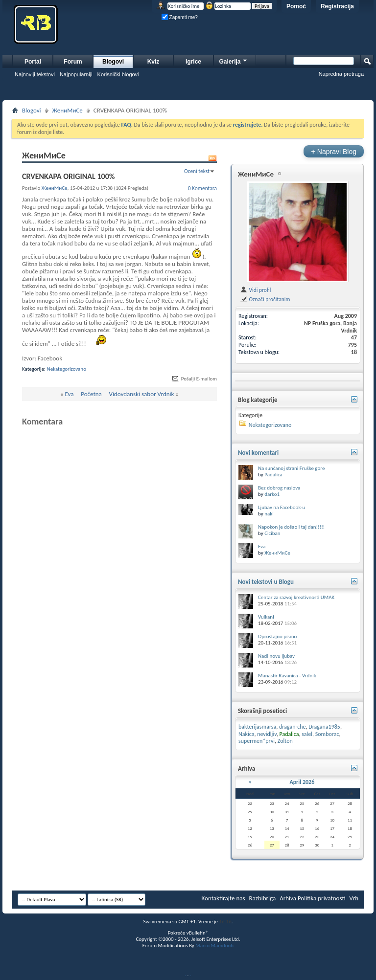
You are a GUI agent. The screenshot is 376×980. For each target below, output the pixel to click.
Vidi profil (255, 290)
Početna (91, 394)
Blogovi (113, 62)
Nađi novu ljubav (276, 656)
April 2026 (302, 782)
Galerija (234, 60)
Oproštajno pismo (277, 636)
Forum (73, 62)
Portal (33, 62)
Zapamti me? (180, 17)
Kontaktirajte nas (223, 898)
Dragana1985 (324, 727)
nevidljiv (267, 734)
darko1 (272, 494)
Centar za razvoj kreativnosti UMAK (296, 597)
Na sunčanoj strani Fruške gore (291, 468)
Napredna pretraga (341, 74)
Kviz (153, 62)
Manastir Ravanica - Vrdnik (287, 676)
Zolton (285, 741)
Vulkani (266, 617)
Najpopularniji (76, 74)
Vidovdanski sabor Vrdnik (142, 394)
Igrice (193, 62)
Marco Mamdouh (214, 946)
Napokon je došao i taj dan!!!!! (291, 527)
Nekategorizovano (67, 369)
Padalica (273, 475)
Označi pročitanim (265, 299)
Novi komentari (258, 453)
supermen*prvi (257, 741)
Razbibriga (263, 898)
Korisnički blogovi (118, 74)
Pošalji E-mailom (194, 379)
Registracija (337, 6)
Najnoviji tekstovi (35, 74)
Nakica (246, 734)
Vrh (354, 898)
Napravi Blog (334, 151)
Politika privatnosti (322, 898)
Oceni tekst (197, 171)
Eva (70, 394)
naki (269, 514)
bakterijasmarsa (257, 727)
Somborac (327, 734)
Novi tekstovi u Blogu (266, 582)
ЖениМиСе (68, 110)
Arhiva (288, 898)
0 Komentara (202, 188)
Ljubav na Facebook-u (282, 507)
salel (307, 734)
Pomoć (296, 6)
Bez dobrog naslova (279, 488)
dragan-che (293, 727)
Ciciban (272, 533)
